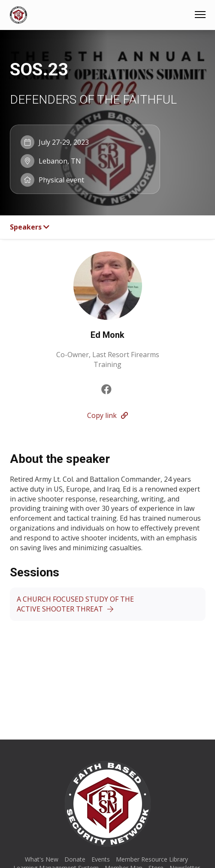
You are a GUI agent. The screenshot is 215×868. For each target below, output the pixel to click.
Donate (75, 859)
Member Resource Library (152, 859)
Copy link (107, 415)
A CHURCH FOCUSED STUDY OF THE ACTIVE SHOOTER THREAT (75, 604)
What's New (42, 859)
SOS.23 (39, 69)
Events (101, 859)
